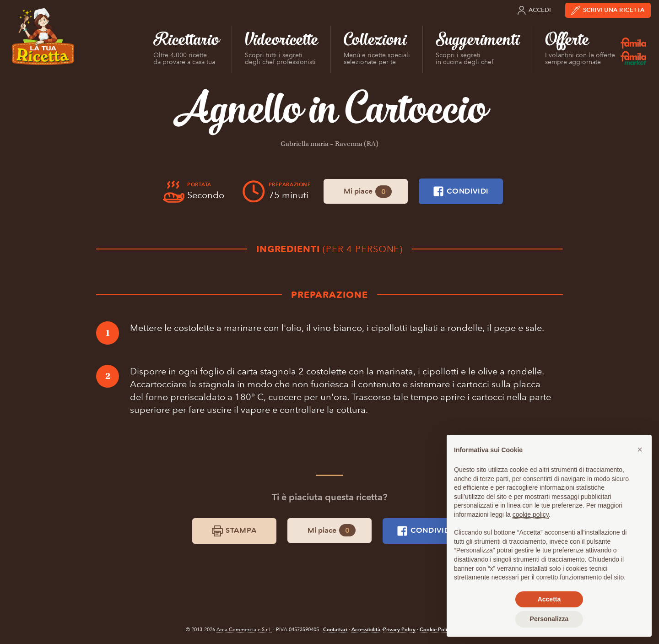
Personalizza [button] (549, 619)
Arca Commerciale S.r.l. (244, 630)
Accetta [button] (549, 599)
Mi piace (368, 192)
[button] (640, 449)
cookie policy (531, 514)
